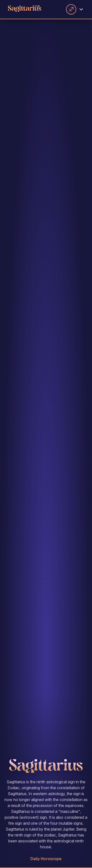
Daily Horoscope (46, 859)
